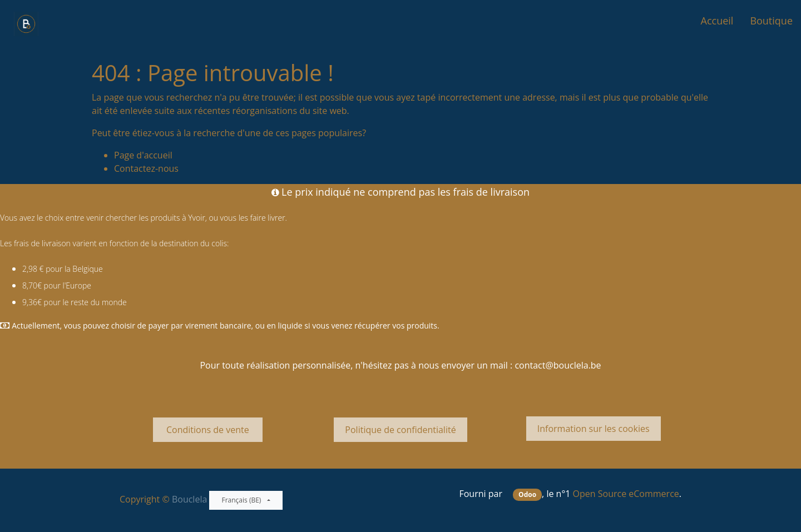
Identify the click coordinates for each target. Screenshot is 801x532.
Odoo (527, 494)
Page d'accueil (143, 155)
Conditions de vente (208, 430)
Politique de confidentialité (400, 430)
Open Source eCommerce (626, 494)
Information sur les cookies (594, 429)
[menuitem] (717, 21)
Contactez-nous (146, 168)
